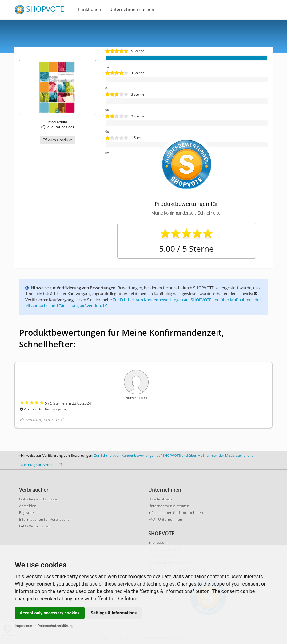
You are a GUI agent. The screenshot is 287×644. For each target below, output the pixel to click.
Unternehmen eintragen (169, 506)
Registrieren (29, 513)
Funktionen (90, 9)
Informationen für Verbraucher (45, 519)
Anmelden (28, 506)
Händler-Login (160, 499)
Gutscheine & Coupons (38, 499)
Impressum (24, 626)
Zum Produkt (57, 140)
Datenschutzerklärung (56, 626)
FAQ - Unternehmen (165, 519)
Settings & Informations (114, 613)
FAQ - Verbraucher (35, 526)
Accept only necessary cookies (50, 613)
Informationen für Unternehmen (176, 513)
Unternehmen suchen (132, 9)
